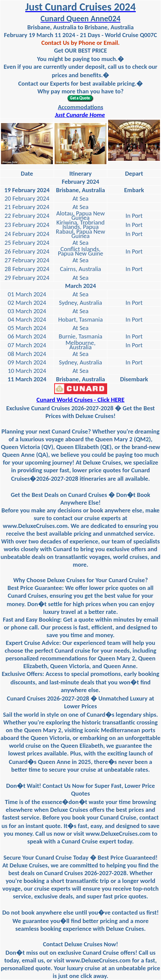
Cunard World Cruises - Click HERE (80, 400)
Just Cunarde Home (80, 115)
